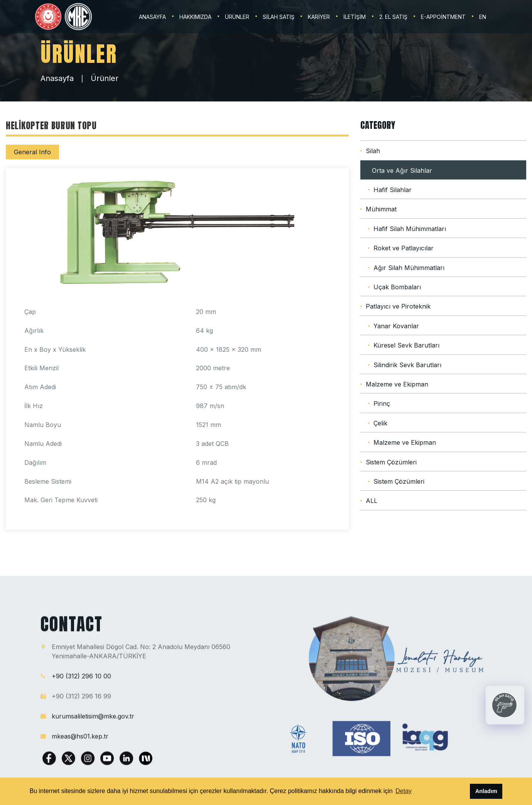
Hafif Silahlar (393, 190)
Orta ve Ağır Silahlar (402, 170)
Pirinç (382, 403)
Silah (373, 151)
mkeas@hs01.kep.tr (80, 740)
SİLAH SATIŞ (279, 17)
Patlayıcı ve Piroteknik (398, 306)
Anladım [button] (486, 791)
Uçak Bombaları (397, 287)
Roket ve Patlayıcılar (404, 248)
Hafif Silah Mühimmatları (410, 229)
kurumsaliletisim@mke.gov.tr (93, 720)
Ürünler (105, 78)
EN (483, 17)
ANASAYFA (152, 17)
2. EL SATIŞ (393, 17)
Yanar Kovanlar (396, 326)
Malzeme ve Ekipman (397, 384)
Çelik (380, 423)
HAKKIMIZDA (195, 17)
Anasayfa (57, 78)
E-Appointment (443, 17)
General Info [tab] (32, 152)
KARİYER (319, 17)
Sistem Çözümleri (391, 462)
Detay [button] (404, 791)
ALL (372, 501)
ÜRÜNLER (237, 17)
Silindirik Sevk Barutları (407, 365)
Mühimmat (381, 209)
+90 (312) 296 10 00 (81, 680)
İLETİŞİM (355, 17)
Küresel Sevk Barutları (406, 345)
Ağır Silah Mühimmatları (409, 268)
